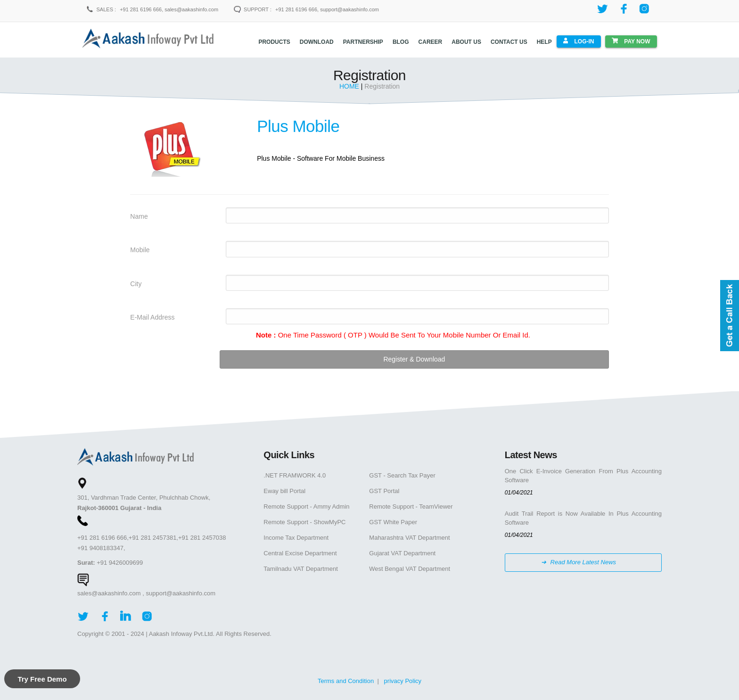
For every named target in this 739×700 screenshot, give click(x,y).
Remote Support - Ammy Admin (306, 506)
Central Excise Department (300, 553)
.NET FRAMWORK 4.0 (295, 475)
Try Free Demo (42, 679)
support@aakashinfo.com (181, 593)
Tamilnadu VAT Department (301, 568)
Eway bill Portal (284, 490)
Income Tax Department (296, 537)
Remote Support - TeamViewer (411, 506)
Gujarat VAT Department (402, 553)
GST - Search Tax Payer (402, 475)
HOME (350, 86)
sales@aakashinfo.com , (111, 593)
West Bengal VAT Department (410, 568)
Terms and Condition (346, 680)
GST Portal (384, 490)
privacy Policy (403, 680)
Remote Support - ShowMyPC (304, 522)
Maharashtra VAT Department (409, 537)
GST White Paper (393, 522)
